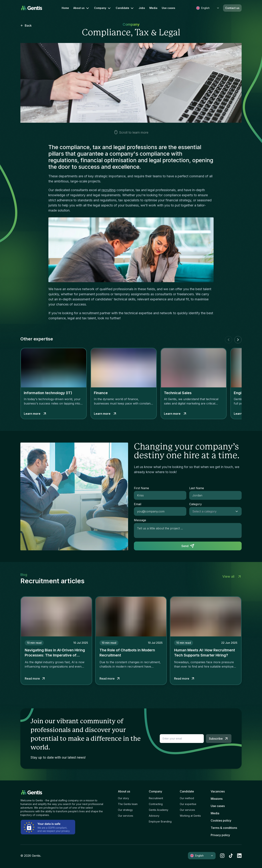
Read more (35, 678)
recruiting (109, 190)
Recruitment (156, 798)
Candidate (125, 8)
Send (188, 546)
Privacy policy (220, 835)
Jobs (142, 8)
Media (153, 8)
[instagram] (222, 856)
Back (26, 25)
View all (232, 577)
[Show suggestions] (238, 511)
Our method (187, 798)
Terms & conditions (224, 828)
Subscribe (219, 739)
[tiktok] (231, 856)
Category (195, 504)
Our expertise (188, 804)
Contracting (156, 804)
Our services (126, 816)
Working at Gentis (190, 816)
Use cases (168, 8)
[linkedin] (239, 856)
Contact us (232, 8)
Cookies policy (221, 820)
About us (82, 8)
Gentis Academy (159, 810)
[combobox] (212, 511)
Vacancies (218, 791)
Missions (217, 799)
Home (65, 8)
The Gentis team (128, 804)
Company (103, 8)
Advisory (154, 816)
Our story (123, 798)
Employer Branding (160, 821)
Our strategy (125, 810)
